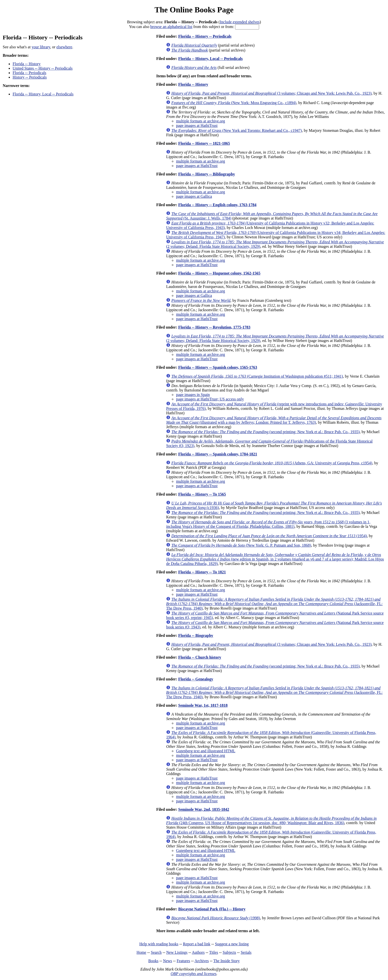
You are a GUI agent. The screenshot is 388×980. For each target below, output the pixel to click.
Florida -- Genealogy (196, 679)
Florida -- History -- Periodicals (205, 36)
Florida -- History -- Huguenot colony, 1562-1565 (219, 273)
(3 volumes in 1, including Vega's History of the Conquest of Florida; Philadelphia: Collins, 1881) (268, 524)
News (168, 961)
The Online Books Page (194, 10)
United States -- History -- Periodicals (43, 68)
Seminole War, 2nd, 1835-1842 (204, 809)
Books (153, 961)
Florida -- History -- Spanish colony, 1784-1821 (218, 454)
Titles (214, 952)
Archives (202, 961)
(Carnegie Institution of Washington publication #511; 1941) (257, 376)
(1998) (216, 918)
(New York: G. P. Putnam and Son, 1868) (241, 545)
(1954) (269, 536)
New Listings (177, 952)
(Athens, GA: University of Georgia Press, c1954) (272, 463)
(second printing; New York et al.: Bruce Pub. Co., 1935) (265, 432)
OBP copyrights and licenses (193, 974)
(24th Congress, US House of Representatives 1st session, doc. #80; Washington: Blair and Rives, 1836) (271, 821)
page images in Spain (193, 395)
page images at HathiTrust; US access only (210, 399)
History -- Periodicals (30, 77)
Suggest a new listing (232, 944)
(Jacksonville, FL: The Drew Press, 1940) (274, 604)
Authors (198, 952)
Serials (246, 952)
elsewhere (64, 47)
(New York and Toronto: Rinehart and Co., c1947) (236, 130)
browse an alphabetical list (171, 27)
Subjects (229, 952)
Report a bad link (197, 944)
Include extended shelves (240, 22)
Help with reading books (159, 944)
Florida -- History (27, 64)
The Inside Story (227, 961)
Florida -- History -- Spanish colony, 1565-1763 (218, 367)
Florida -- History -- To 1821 (202, 572)
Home (141, 952)
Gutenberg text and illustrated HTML (206, 751)
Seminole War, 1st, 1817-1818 (203, 705)
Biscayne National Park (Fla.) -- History (212, 909)
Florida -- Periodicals (29, 73)
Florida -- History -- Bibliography (206, 174)
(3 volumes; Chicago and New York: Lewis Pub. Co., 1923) (271, 93)
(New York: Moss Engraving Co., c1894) (234, 103)
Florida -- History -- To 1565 (202, 494)
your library (41, 47)
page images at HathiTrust (197, 126)
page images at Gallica (194, 196)
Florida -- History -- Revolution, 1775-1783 (214, 327)
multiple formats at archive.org (200, 121)
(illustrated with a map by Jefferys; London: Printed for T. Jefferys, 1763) (274, 420)
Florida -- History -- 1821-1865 (204, 143)
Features (183, 961)
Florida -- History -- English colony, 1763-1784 (217, 205)
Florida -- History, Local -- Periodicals (43, 94)
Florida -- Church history (200, 657)
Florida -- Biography (196, 635)
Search (156, 952)
